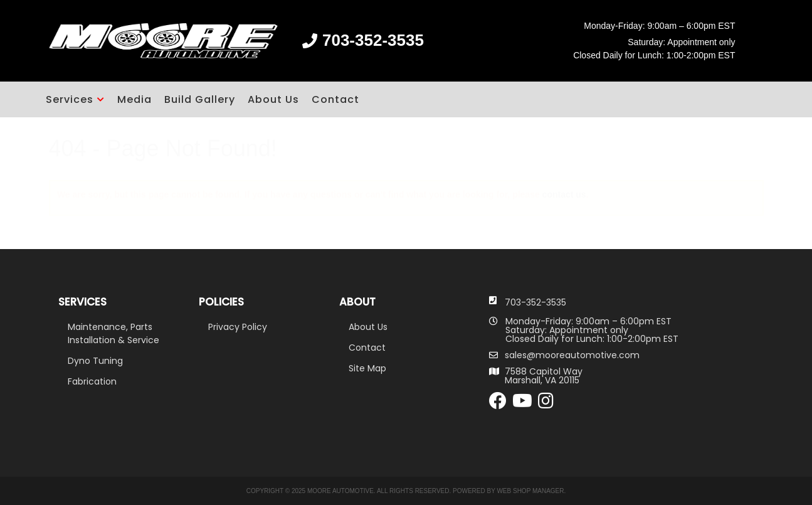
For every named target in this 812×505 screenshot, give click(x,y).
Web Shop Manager (530, 491)
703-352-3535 (535, 302)
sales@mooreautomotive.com (572, 355)
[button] (75, 99)
